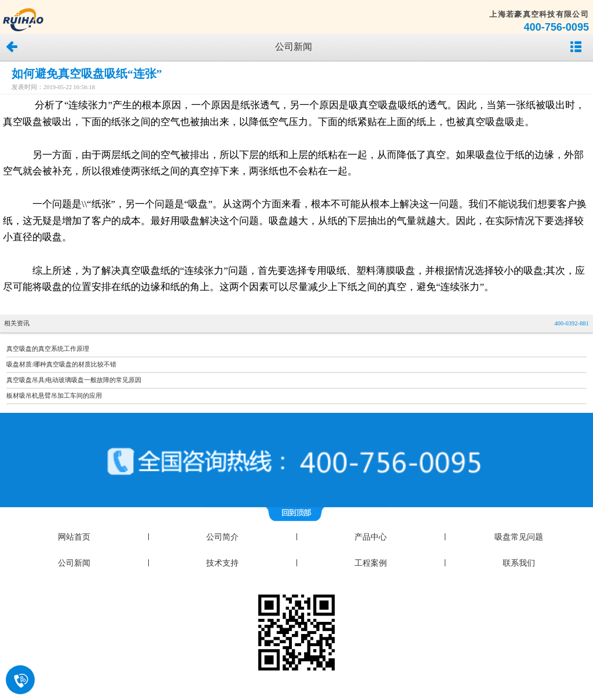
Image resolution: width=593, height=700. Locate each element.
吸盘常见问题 (519, 537)
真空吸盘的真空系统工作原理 (48, 349)
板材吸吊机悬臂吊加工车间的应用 (54, 396)
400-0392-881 (572, 323)
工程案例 (371, 563)
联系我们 (519, 563)
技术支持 (222, 563)
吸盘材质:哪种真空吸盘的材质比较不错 (61, 364)
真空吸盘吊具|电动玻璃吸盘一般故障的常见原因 (74, 380)
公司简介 (222, 537)
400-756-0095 (556, 27)
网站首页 (74, 537)
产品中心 (371, 537)
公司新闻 (74, 563)
